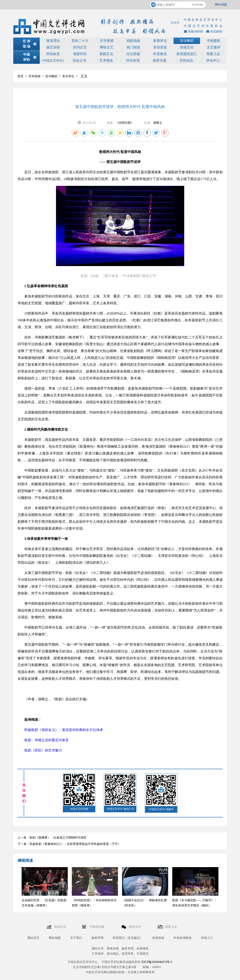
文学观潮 (107, 41)
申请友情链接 (183, 938)
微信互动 (135, 927)
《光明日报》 (125, 123)
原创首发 (160, 47)
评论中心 (213, 60)
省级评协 (80, 54)
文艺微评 (213, 47)
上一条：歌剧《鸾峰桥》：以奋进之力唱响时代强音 (52, 838)
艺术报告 (106, 60)
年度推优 (160, 54)
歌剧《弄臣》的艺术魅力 (44, 750)
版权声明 (97, 938)
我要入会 (213, 54)
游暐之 (158, 123)
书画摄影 (213, 41)
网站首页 (33, 938)
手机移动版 (97, 927)
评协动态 (186, 60)
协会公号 (80, 60)
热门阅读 (133, 47)
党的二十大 (80, 41)
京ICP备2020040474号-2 (157, 962)
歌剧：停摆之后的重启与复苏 (47, 740)
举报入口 (207, 938)
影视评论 (160, 41)
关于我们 (76, 938)
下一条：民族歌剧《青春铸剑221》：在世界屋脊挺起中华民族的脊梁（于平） (69, 844)
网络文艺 (107, 47)
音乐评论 (68, 76)
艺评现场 (34, 76)
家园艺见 (106, 54)
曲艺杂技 (53, 47)
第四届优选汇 (187, 54)
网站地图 (221, 5)
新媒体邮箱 (193, 31)
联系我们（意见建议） (128, 938)
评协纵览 (53, 54)
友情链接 (158, 938)
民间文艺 (80, 47)
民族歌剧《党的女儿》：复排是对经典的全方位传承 (64, 730)
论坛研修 (133, 54)
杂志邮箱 (214, 31)
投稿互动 (187, 47)
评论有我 (133, 60)
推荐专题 (160, 60)
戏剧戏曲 (133, 41)
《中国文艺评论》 (53, 61)
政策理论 (53, 41)
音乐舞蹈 (187, 41)
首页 (21, 76)
